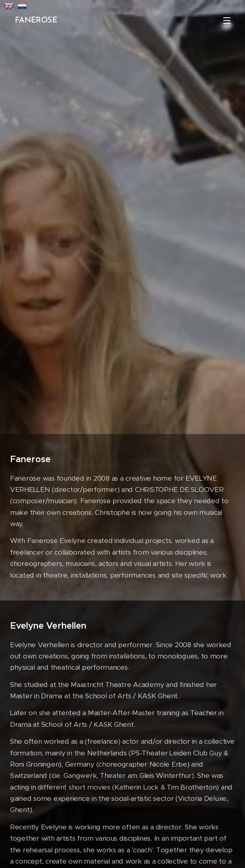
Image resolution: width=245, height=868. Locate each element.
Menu (227, 21)
